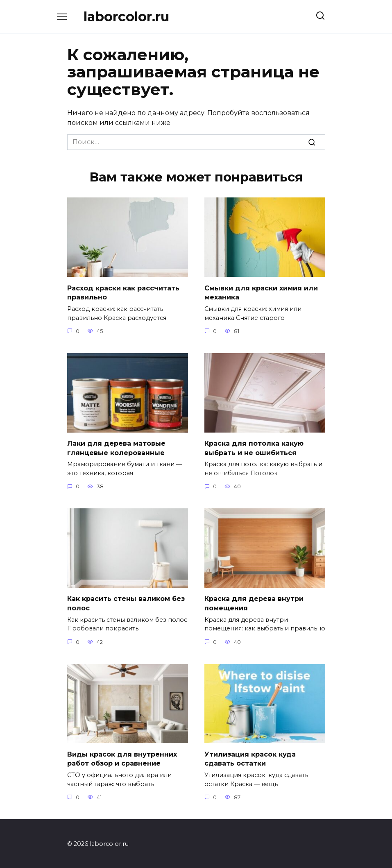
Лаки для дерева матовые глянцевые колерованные (116, 448)
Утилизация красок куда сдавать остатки (250, 758)
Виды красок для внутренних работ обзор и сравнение (122, 758)
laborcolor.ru (126, 17)
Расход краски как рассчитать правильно (123, 292)
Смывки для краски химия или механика (261, 292)
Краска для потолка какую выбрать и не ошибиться (254, 448)
